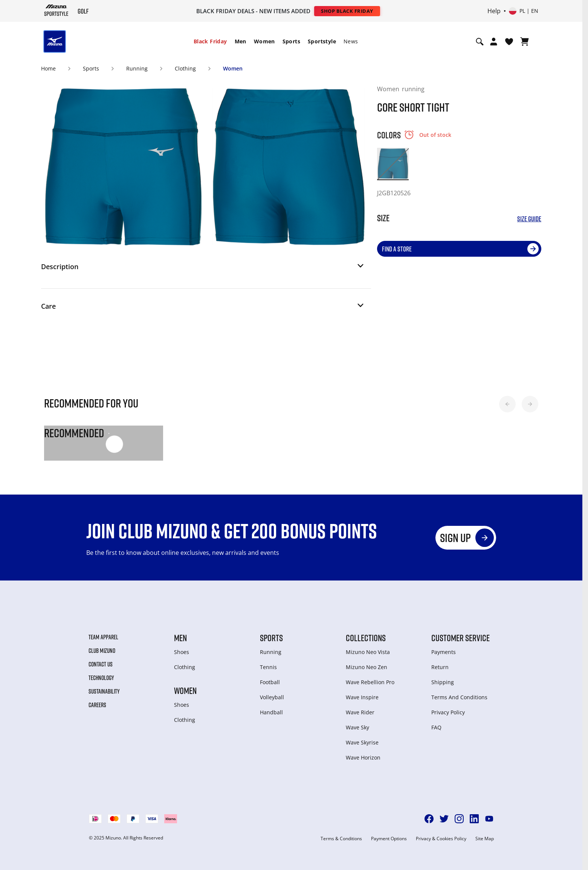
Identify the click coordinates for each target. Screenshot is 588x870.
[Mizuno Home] (56, 10)
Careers (97, 705)
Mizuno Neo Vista (368, 652)
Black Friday (210, 41)
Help (494, 11)
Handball (271, 712)
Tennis (268, 667)
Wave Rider (360, 712)
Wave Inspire (362, 697)
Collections (366, 638)
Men (241, 41)
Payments (444, 652)
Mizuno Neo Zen (367, 667)
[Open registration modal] (494, 41)
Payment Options (389, 839)
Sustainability (104, 691)
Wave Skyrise (362, 742)
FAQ (436, 727)
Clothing (185, 68)
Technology (101, 678)
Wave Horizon (363, 757)
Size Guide (529, 219)
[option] (393, 164)
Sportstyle (322, 41)
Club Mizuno (102, 651)
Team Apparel (103, 637)
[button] (203, 269)
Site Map (485, 839)
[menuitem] (210, 41)
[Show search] (480, 41)
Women (264, 41)
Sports (291, 41)
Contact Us (101, 664)
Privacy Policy (448, 712)
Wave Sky (357, 727)
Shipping (443, 682)
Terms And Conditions (459, 697)
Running (137, 68)
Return (440, 667)
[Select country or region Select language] (524, 11)
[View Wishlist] (509, 41)
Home (48, 68)
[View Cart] (525, 41)
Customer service (460, 638)
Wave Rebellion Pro (370, 682)
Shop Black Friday (347, 11)
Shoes (182, 652)
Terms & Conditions (341, 839)
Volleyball (272, 697)
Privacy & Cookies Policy (441, 839)
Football (270, 682)
